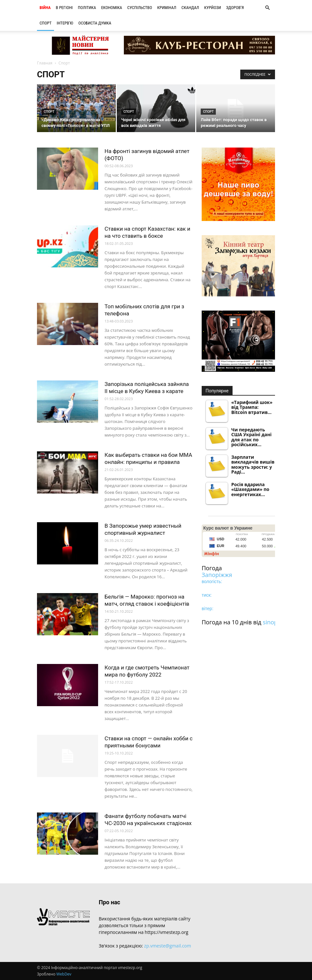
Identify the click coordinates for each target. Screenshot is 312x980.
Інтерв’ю (65, 23)
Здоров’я (235, 8)
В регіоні (64, 8)
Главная (45, 63)
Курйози (213, 8)
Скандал (190, 8)
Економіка (111, 8)
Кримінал (167, 8)
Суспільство (140, 8)
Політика (87, 8)
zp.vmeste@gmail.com (168, 946)
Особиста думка (95, 23)
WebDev (64, 974)
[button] (267, 8)
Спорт (46, 23)
